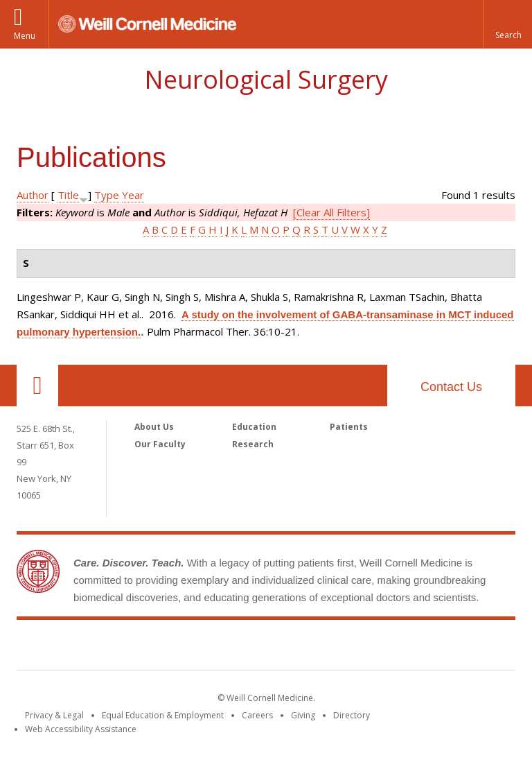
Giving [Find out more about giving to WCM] (303, 715)
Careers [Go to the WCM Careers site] (257, 715)
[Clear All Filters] (331, 212)
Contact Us (451, 387)
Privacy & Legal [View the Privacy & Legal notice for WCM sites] (54, 715)
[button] (508, 24)
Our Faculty (160, 444)
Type (107, 195)
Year (133, 195)
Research (253, 444)
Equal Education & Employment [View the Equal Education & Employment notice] (163, 715)
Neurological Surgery (266, 79)
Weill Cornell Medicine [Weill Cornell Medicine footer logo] (266, 648)
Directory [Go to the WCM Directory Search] (352, 715)
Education (254, 427)
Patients (349, 427)
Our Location (37, 386)
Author (33, 195)
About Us (154, 427)
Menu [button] (25, 36)
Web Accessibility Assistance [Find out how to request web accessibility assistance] (81, 729)
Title (68, 195)
